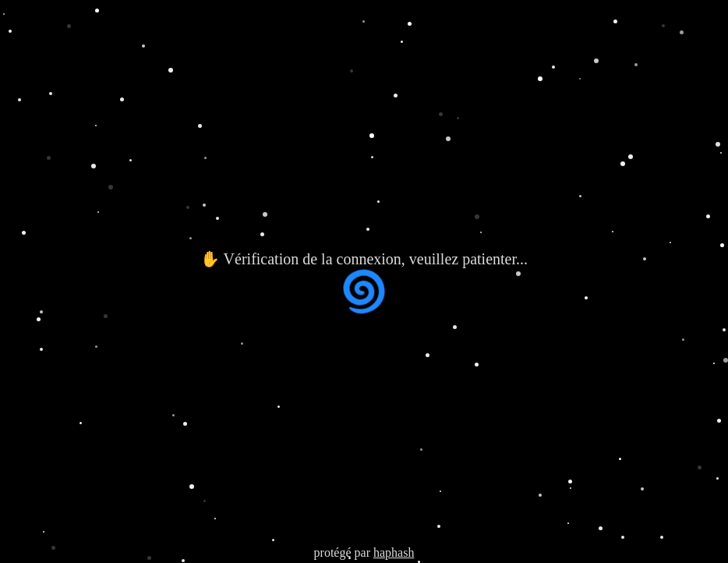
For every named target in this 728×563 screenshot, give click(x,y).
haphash (394, 552)
